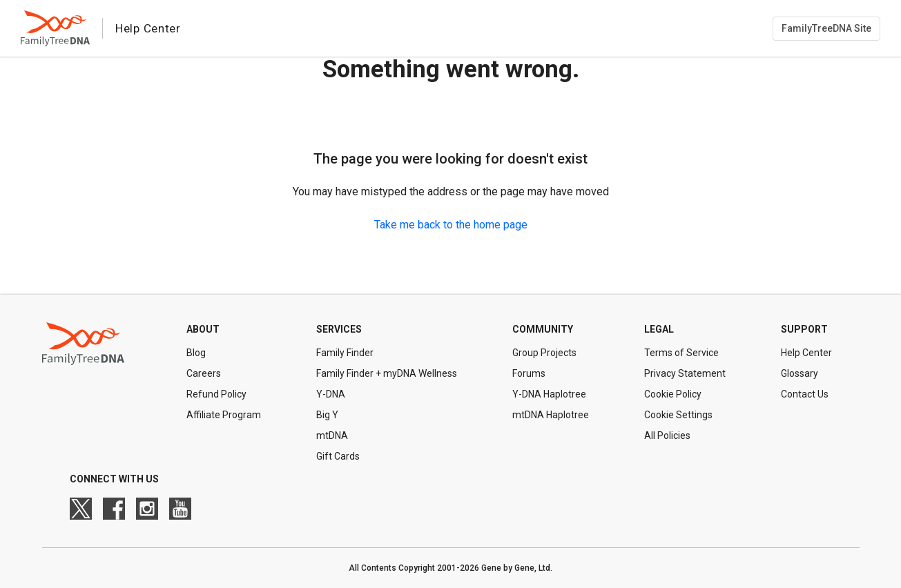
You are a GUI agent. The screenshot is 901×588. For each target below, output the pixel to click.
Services (339, 329)
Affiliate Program (224, 415)
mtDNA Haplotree (551, 415)
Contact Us (805, 394)
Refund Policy (216, 394)
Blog (196, 353)
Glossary (800, 373)
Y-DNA (331, 394)
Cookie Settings (678, 415)
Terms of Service (681, 353)
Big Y (327, 415)
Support (804, 329)
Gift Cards (338, 456)
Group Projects (544, 353)
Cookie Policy (673, 394)
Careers (204, 373)
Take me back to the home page (451, 225)
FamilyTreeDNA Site (826, 28)
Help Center (806, 353)
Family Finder (345, 353)
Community (543, 329)
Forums (529, 373)
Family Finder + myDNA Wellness (387, 373)
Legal (659, 329)
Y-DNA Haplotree (549, 394)
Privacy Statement (685, 373)
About (203, 329)
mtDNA (332, 435)
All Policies (667, 435)
